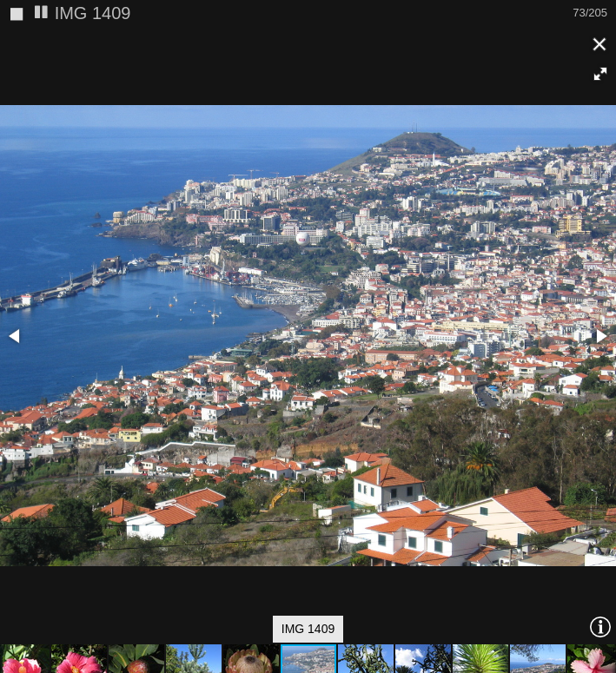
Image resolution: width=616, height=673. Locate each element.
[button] (600, 74)
